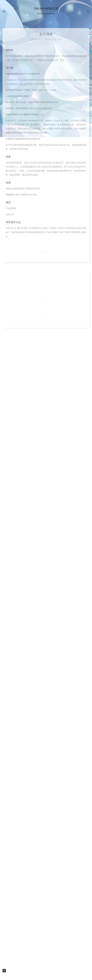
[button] (4, 11)
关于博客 (46, 33)
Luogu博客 (43, 107)
